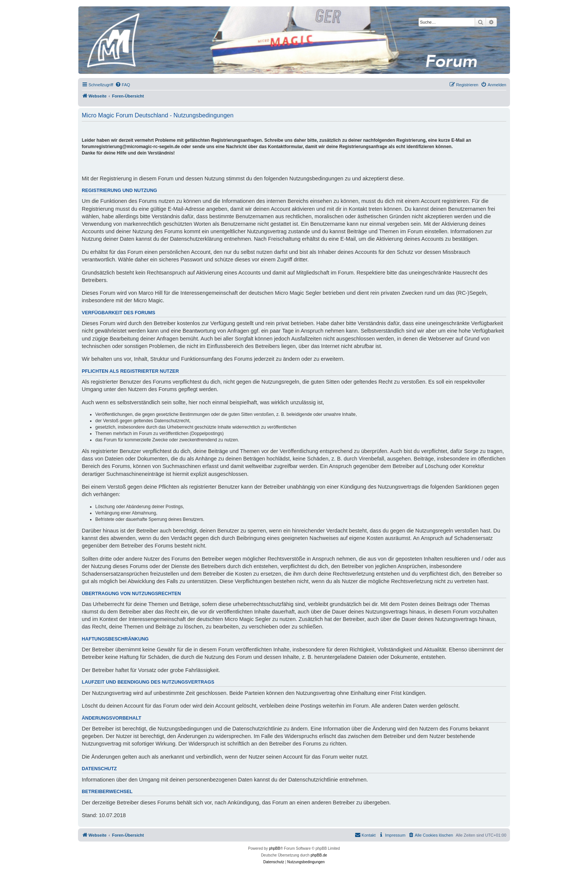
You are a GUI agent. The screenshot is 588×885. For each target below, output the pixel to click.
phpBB (274, 848)
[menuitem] (123, 85)
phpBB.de (319, 855)
